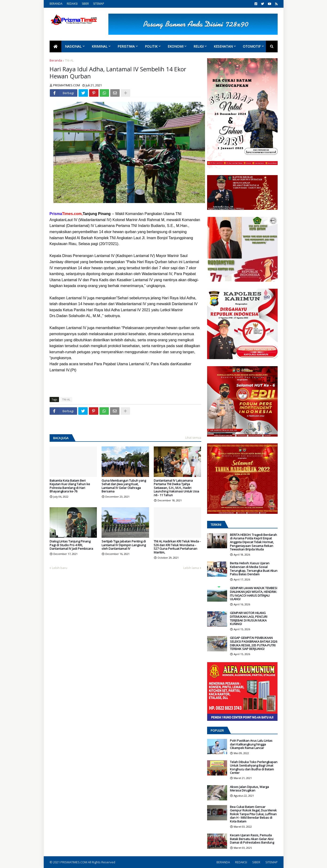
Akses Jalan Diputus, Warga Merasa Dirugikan (249, 789)
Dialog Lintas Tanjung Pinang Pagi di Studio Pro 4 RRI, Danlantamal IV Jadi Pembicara (71, 545)
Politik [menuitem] (151, 46)
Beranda (56, 60)
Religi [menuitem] (199, 46)
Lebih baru (60, 568)
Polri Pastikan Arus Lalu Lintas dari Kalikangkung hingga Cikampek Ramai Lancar (251, 744)
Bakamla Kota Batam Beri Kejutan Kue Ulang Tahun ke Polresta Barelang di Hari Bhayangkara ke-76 (70, 486)
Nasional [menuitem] (73, 46)
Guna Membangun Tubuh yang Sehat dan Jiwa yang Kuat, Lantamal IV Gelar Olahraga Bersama (124, 486)
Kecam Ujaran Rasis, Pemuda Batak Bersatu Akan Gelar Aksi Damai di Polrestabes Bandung (252, 839)
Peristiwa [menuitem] (126, 46)
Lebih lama (191, 568)
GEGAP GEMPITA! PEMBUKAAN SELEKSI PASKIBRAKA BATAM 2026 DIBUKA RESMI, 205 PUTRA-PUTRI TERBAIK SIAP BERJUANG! (254, 643)
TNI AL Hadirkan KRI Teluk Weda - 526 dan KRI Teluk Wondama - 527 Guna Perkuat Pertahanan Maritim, (177, 547)
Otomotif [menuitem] (252, 46)
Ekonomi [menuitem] (175, 46)
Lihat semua (193, 438)
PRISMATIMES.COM (74, 862)
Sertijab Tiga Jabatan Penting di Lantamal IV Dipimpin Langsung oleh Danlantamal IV (124, 545)
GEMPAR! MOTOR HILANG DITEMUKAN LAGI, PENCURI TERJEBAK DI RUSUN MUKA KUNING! (249, 618)
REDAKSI (72, 4)
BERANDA (56, 4)
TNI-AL (69, 60)
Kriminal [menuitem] (100, 46)
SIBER (85, 4)
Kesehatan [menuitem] (223, 46)
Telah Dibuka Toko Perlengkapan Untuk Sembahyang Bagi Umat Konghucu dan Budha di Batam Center (254, 768)
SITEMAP (99, 4)
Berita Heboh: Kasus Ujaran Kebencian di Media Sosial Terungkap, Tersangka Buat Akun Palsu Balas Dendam (254, 569)
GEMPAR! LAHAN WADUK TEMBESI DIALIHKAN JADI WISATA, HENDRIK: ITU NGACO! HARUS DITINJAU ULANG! (254, 594)
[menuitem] (55, 46)
